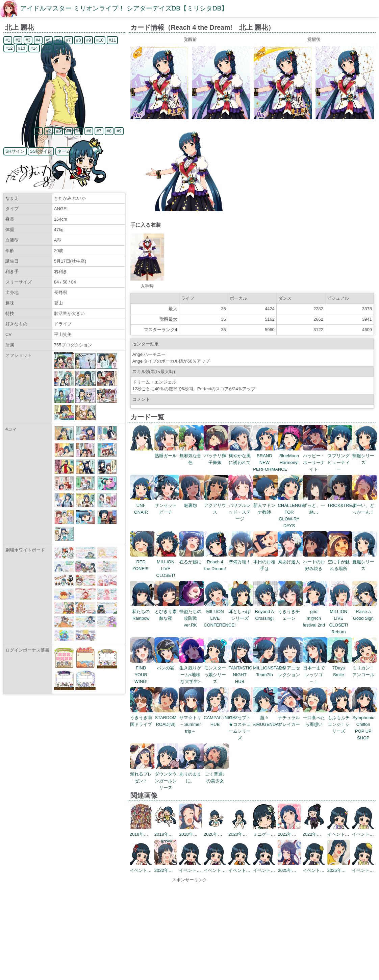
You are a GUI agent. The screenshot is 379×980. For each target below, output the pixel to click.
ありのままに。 (192, 774)
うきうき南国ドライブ (142, 718)
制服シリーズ (365, 456)
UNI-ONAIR (142, 505)
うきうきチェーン (290, 611)
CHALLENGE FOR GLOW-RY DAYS (291, 512)
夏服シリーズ (365, 562)
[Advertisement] (189, 931)
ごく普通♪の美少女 (216, 774)
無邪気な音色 (192, 456)
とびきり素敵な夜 (167, 611)
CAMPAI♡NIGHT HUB (221, 718)
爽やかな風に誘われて (241, 456)
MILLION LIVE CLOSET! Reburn (340, 618)
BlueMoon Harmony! (290, 456)
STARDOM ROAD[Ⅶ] (167, 718)
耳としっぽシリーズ (241, 611)
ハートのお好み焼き (315, 562)
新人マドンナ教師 (266, 505)
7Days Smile (340, 668)
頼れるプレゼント (142, 774)
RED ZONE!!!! (142, 562)
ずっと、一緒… (315, 505)
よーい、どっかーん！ (365, 505)
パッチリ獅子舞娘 (216, 456)
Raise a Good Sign (365, 611)
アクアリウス (216, 505)
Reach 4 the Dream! (216, 562)
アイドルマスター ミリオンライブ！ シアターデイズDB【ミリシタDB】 (124, 8)
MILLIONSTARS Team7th (269, 668)
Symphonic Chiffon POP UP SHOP (365, 724)
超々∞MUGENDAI (266, 718)
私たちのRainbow (142, 611)
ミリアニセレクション (290, 668)
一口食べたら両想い (315, 718)
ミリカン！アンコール (365, 668)
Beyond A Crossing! (266, 611)
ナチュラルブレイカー (290, 718)
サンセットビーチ (167, 505)
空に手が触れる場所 (340, 562)
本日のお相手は (266, 562)
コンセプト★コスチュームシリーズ (241, 724)
